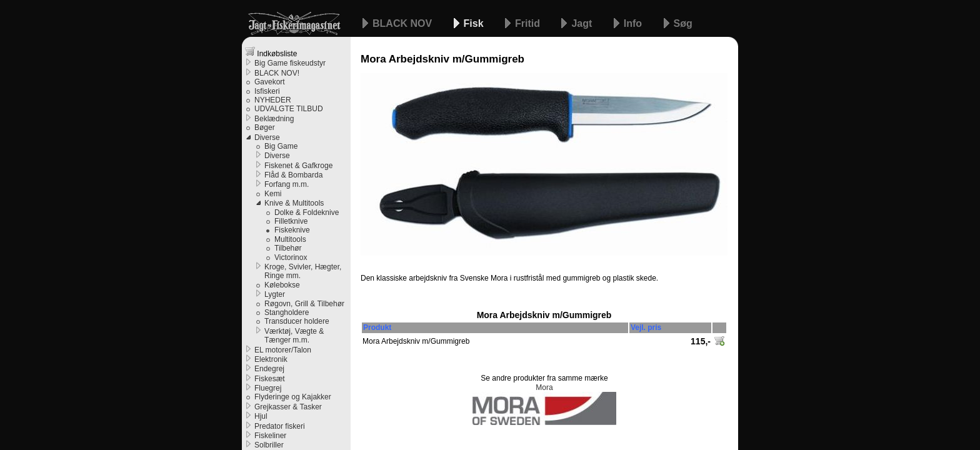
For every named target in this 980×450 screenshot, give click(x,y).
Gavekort (270, 82)
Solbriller (269, 445)
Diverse (267, 137)
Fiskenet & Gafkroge (298, 166)
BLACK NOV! (277, 73)
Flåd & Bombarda (293, 175)
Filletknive (291, 221)
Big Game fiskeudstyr (290, 63)
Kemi (273, 194)
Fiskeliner (270, 436)
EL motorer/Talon (283, 350)
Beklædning (274, 119)
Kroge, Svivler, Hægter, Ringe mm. (303, 271)
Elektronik (271, 359)
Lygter (275, 294)
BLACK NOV (404, 23)
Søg (683, 23)
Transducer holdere (297, 321)
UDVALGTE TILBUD (289, 109)
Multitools (290, 239)
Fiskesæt (270, 379)
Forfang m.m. (287, 184)
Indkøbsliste (271, 52)
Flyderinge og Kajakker (293, 397)
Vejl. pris (646, 327)
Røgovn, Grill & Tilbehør (304, 304)
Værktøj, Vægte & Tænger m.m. (294, 336)
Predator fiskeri (280, 426)
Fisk (475, 23)
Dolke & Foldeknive (307, 212)
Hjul (261, 416)
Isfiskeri (267, 91)
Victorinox (291, 257)
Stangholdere (287, 312)
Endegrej (269, 369)
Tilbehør (288, 248)
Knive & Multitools (294, 203)
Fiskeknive (292, 230)
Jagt (583, 23)
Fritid (529, 23)
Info (634, 23)
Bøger (265, 127)
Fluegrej (268, 388)
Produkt (377, 327)
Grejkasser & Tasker (288, 407)
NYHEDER (273, 100)
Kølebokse (282, 285)
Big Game (281, 146)
